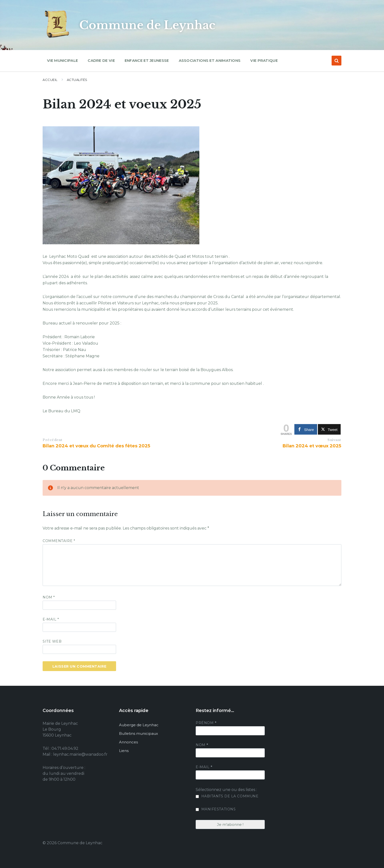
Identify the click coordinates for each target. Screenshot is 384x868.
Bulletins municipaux (138, 733)
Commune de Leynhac (151, 25)
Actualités (77, 80)
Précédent (53, 440)
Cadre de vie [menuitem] (101, 60)
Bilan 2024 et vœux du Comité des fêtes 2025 (96, 446)
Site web (52, 641)
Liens (124, 751)
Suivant (334, 440)
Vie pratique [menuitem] (264, 60)
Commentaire (59, 541)
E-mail (51, 619)
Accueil (50, 80)
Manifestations (216, 809)
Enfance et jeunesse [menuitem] (147, 60)
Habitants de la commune (227, 796)
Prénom (206, 723)
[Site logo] (57, 38)
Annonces (128, 742)
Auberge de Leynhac (139, 725)
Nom (49, 597)
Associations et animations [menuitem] (210, 60)
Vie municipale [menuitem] (62, 60)
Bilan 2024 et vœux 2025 (312, 446)
